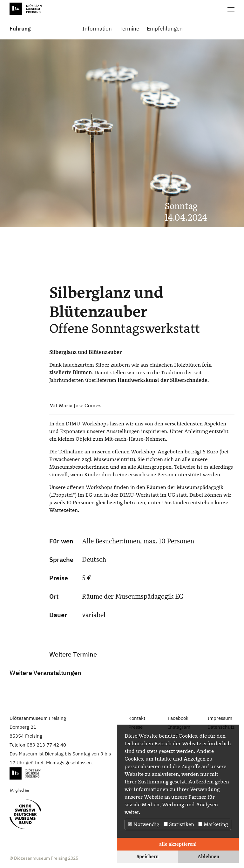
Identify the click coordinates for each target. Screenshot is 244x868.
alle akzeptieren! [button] (178, 844)
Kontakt (137, 718)
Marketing (213, 824)
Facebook (178, 718)
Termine (129, 29)
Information (97, 29)
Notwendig (144, 824)
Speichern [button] (148, 856)
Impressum (220, 718)
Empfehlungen (165, 29)
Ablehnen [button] (208, 856)
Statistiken (179, 824)
